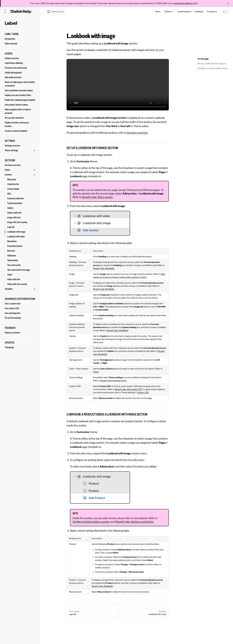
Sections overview (137, 133)
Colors (96, 372)
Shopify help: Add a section (97, 197)
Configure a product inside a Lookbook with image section (213, 69)
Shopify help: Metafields (104, 269)
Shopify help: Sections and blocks (134, 522)
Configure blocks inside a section (91, 522)
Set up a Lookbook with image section (213, 64)
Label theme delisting (183, 3)
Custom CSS (143, 393)
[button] (20, 34)
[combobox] (56, 12)
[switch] (225, 12)
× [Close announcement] (228, 3)
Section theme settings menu (113, 381)
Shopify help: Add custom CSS (128, 389)
